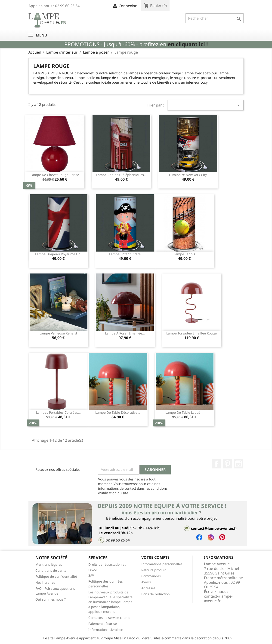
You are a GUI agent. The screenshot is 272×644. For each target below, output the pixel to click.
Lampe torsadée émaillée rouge (192, 333)
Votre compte (155, 557)
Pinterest (227, 464)
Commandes (151, 576)
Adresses (148, 588)
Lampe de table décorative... (118, 412)
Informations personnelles (162, 564)
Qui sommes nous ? (51, 599)
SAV (91, 575)
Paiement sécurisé (103, 624)
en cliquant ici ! (188, 44)
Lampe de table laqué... (184, 412)
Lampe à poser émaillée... (125, 333)
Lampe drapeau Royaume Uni (58, 254)
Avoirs (146, 582)
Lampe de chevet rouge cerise (55, 175)
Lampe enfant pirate (125, 254)
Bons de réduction (156, 594)
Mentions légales (49, 564)
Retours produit (154, 570)
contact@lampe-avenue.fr (218, 598)
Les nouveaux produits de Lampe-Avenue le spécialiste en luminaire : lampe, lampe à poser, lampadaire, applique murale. (110, 602)
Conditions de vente (51, 570)
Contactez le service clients (109, 618)
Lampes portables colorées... (58, 412)
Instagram (238, 464)
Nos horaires (45, 582)
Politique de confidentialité (56, 576)
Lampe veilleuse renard (58, 333)
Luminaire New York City (188, 175)
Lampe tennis (184, 254)
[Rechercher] (215, 18)
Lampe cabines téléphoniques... (121, 175)
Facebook (216, 464)
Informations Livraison (106, 630)
